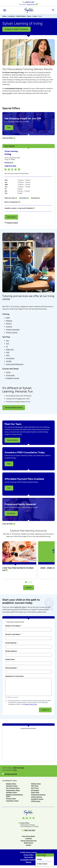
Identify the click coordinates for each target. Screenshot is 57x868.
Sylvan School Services (29, 841)
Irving (34, 16)
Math (8, 318)
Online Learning (37, 797)
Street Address (11, 651)
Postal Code (11, 659)
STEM (8, 372)
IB (7, 347)
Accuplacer (10, 358)
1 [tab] (26, 582)
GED (8, 355)
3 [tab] (31, 582)
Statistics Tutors (11, 792)
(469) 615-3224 (10, 166)
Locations (11, 16)
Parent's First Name (14, 626)
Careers (28, 845)
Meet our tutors (12, 440)
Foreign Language (13, 330)
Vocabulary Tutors (12, 801)
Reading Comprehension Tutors (14, 795)
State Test (10, 350)
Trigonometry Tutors (13, 790)
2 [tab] (28, 582)
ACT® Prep (35, 788)
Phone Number (12, 668)
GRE (8, 352)
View (9, 128)
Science (9, 327)
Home (4, 16)
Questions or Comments (14, 676)
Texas (29, 16)
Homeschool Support (38, 795)
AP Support (35, 790)
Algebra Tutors (11, 784)
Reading (9, 321)
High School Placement (15, 364)
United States (21, 16)
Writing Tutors (36, 784)
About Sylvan (29, 843)
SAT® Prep (35, 786)
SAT (8, 341)
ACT (8, 344)
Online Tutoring (12, 332)
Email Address (12, 643)
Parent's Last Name (13, 634)
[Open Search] (53, 10)
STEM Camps (36, 801)
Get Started (11, 513)
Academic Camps (13, 378)
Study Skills (10, 375)
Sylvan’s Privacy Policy (31, 704)
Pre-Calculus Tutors (13, 788)
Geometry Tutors (12, 786)
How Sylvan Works (28, 836)
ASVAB (9, 361)
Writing (9, 324)
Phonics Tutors (11, 799)
